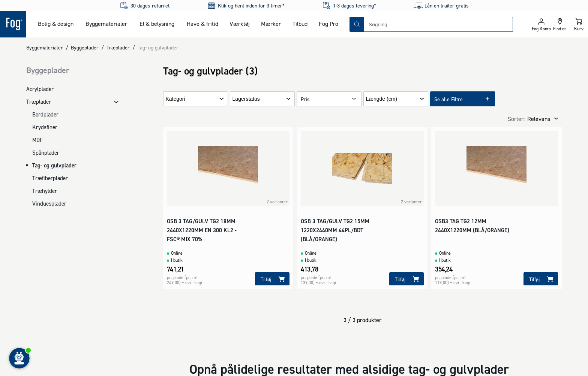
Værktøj (240, 24)
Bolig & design (56, 24)
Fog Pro (328, 24)
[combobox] (438, 24)
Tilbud (300, 24)
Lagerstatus (246, 99)
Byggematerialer (106, 24)
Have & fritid (202, 24)
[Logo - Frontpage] (13, 24)
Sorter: (516, 119)
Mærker (271, 24)
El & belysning (157, 24)
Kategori (175, 99)
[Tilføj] (272, 279)
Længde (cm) (382, 99)
